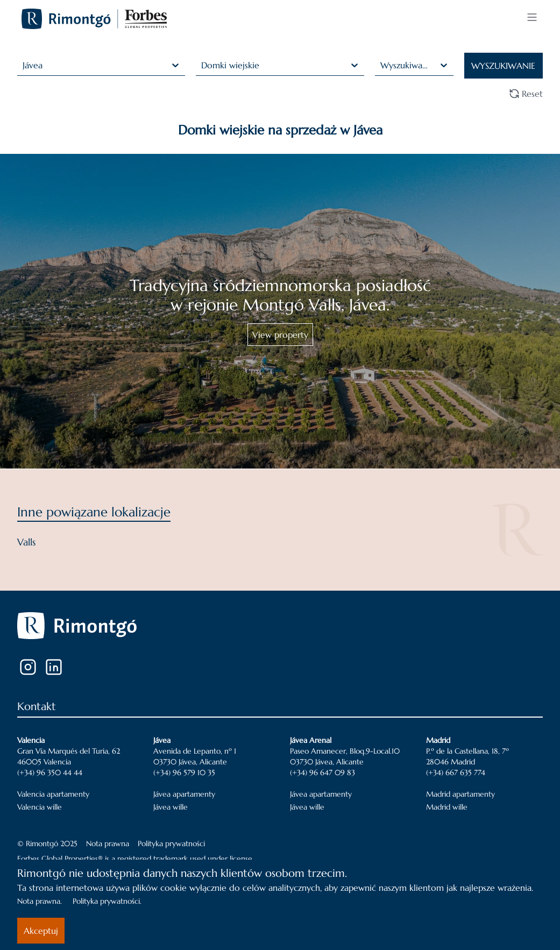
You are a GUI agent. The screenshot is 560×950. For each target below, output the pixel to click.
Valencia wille (40, 807)
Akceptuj (41, 931)
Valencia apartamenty (53, 794)
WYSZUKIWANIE (503, 66)
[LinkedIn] (54, 667)
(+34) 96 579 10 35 (184, 772)
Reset (526, 94)
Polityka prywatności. (107, 901)
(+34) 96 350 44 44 (50, 772)
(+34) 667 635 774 (456, 772)
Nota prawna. (40, 901)
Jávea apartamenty (184, 794)
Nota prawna (108, 843)
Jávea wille (171, 807)
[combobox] (24, 65)
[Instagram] (28, 667)
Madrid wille (447, 807)
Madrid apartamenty (460, 794)
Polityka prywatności (171, 843)
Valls (26, 542)
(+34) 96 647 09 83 (322, 772)
